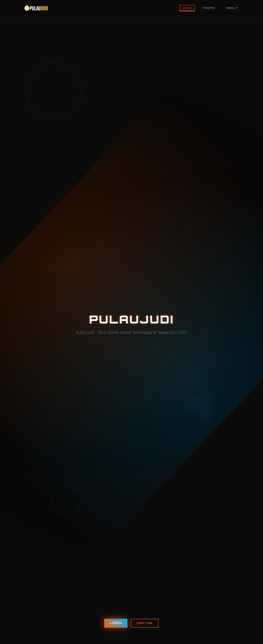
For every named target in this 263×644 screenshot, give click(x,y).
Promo (209, 8)
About (232, 8)
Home (187, 8)
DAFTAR (145, 623)
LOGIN (116, 623)
